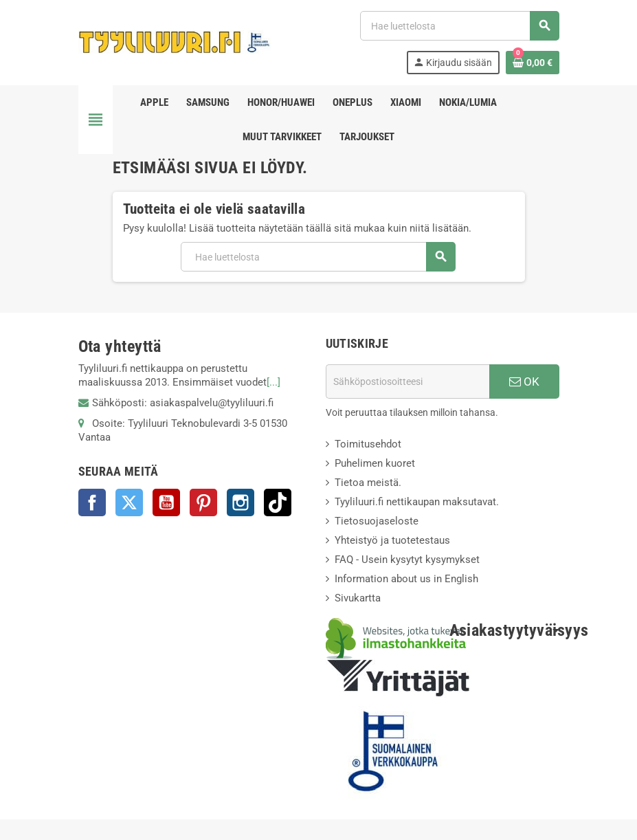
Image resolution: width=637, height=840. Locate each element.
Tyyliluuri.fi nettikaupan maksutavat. (417, 502)
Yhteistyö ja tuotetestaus (392, 540)
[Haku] (459, 26)
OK (524, 382)
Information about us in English (406, 579)
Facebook (92, 502)
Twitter (129, 502)
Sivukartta (358, 598)
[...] (273, 382)
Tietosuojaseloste (377, 521)
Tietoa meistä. (368, 483)
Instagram (241, 502)
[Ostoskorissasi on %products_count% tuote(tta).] (533, 63)
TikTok (278, 502)
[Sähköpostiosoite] (407, 382)
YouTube (166, 502)
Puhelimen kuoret (375, 463)
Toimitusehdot (368, 444)
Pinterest (203, 502)
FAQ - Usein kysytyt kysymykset (407, 560)
